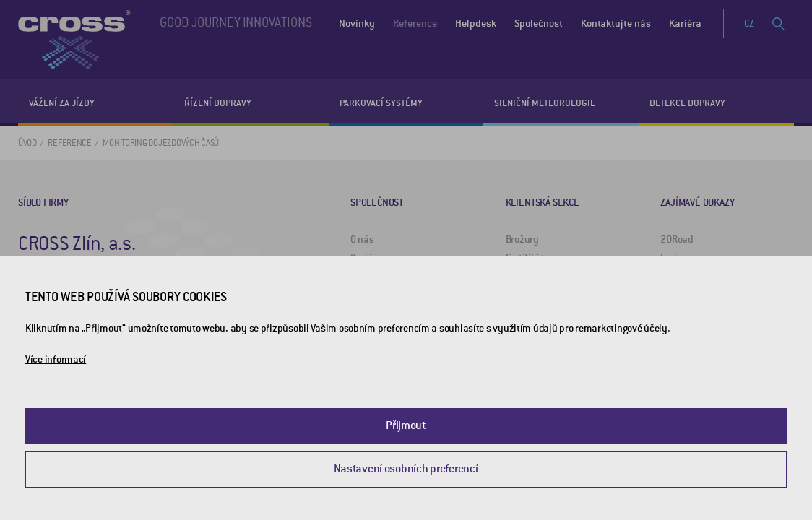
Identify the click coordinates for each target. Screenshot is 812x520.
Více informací (56, 359)
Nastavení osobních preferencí (406, 469)
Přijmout (406, 425)
